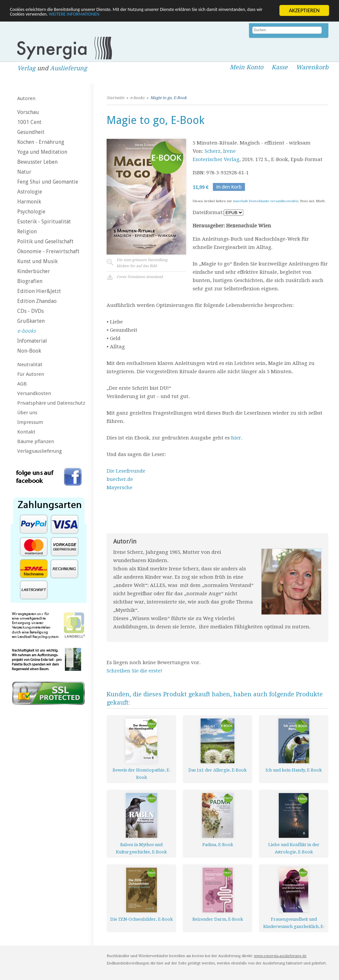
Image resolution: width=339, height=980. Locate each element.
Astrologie (30, 192)
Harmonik (29, 202)
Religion (27, 231)
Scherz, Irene (220, 151)
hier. (237, 438)
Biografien (30, 281)
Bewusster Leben (37, 162)
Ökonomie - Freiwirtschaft (48, 251)
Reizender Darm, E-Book (218, 919)
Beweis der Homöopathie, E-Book (142, 774)
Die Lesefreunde (126, 471)
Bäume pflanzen (36, 441)
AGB (22, 384)
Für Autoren (31, 374)
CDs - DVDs (30, 311)
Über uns (27, 413)
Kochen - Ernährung (41, 142)
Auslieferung (69, 68)
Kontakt (26, 432)
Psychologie (31, 212)
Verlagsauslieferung (40, 451)
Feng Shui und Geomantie (48, 182)
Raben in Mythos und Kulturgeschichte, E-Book (141, 848)
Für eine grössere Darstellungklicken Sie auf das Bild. (142, 263)
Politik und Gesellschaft (45, 241)
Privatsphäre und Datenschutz (51, 403)
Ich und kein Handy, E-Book (294, 770)
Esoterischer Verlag (216, 159)
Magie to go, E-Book (169, 98)
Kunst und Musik (37, 261)
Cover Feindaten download (140, 277)
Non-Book (29, 351)
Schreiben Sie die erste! (134, 671)
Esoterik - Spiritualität (44, 222)
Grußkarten (31, 321)
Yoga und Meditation (42, 152)
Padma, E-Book (218, 845)
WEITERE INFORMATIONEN (143, 16)
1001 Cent (29, 122)
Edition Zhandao (37, 301)
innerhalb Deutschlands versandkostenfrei (266, 201)
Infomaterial (32, 341)
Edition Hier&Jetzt (39, 291)
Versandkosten (34, 393)
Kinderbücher (34, 271)
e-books (26, 331)
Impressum (30, 422)
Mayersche (120, 488)
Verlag (26, 68)
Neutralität (30, 365)
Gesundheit (31, 132)
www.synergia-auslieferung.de (280, 956)
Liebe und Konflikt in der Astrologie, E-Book (294, 848)
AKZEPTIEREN (304, 10)
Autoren (26, 98)
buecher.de (120, 479)
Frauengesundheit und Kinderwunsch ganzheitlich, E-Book (294, 923)
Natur (24, 172)
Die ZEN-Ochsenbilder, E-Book (142, 919)
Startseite (115, 98)
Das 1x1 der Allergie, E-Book (218, 770)
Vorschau (28, 112)
